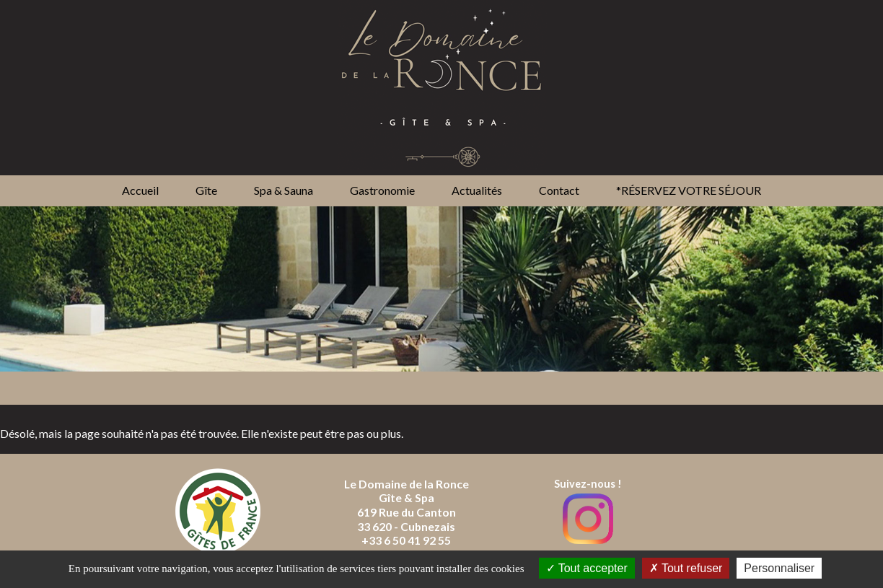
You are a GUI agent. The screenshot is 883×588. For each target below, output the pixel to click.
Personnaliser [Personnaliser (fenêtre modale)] (779, 568)
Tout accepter (587, 568)
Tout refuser (686, 568)
